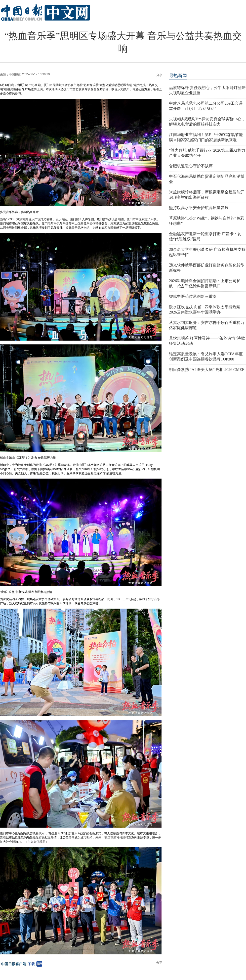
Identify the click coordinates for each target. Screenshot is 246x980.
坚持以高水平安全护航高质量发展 (199, 208)
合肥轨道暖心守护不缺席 (191, 166)
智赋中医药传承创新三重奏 (193, 296)
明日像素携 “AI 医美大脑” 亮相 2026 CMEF (207, 370)
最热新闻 (178, 76)
